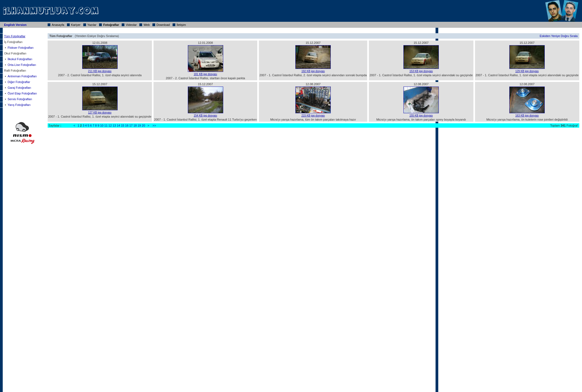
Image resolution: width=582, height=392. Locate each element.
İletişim (181, 25)
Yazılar (92, 25)
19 (139, 125)
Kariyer (76, 25)
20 (143, 125)
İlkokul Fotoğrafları (20, 59)
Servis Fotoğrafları (20, 99)
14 (118, 125)
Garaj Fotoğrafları (19, 88)
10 (102, 125)
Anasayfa (58, 25)
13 (114, 125)
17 (131, 125)
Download (163, 25)
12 (110, 125)
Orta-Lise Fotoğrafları (22, 65)
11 (106, 125)
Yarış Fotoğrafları (19, 105)
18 (135, 125)
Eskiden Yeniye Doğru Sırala (558, 36)
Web (146, 25)
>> (154, 125)
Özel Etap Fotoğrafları (22, 93)
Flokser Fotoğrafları (21, 48)
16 (127, 125)
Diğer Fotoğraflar (19, 82)
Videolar (131, 25)
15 (122, 125)
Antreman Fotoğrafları (22, 76)
